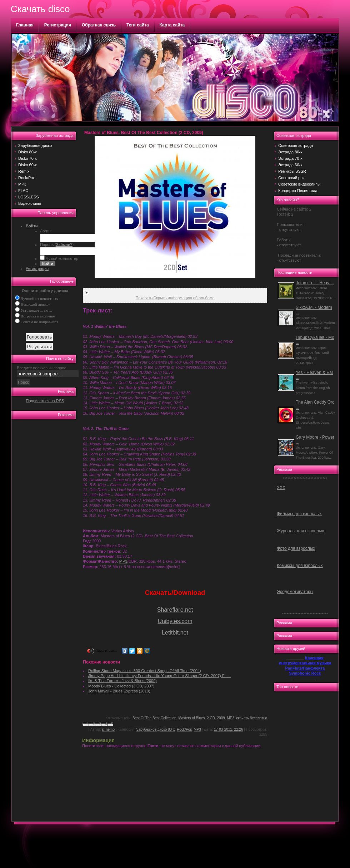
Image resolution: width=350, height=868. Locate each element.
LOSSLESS (28, 197)
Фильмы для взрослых (299, 514)
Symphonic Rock (305, 673)
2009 (221, 718)
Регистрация (58, 25)
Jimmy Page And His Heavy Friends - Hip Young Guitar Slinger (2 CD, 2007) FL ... (159, 676)
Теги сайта (138, 25)
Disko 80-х (27, 152)
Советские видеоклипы (299, 184)
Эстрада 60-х (290, 165)
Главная (25, 25)
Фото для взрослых (296, 548)
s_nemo (108, 729)
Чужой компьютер (61, 258)
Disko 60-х (27, 165)
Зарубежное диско (35, 146)
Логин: (46, 231)
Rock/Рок (26, 178)
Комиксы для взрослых (300, 566)
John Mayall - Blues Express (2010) (119, 691)
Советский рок (291, 178)
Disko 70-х (27, 158)
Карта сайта (172, 25)
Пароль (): (57, 245)
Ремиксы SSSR (292, 171)
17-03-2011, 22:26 (229, 729)
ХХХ (281, 488)
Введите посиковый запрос (41, 368)
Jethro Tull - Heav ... (315, 283)
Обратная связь (99, 25)
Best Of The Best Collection (154, 718)
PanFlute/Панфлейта (305, 668)
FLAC (23, 191)
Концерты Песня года (298, 191)
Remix (24, 171)
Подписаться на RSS (45, 401)
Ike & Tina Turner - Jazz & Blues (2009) (122, 681)
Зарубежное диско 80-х (155, 729)
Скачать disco (40, 9)
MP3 (22, 184)
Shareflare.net (175, 610)
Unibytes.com (175, 621)
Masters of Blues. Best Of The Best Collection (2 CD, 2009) (144, 133)
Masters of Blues (191, 718)
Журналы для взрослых (300, 531)
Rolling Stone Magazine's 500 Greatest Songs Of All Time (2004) (145, 671)
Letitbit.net (175, 633)
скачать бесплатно (252, 718)
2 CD (211, 718)
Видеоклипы (30, 203)
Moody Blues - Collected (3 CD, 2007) (121, 686)
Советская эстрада (296, 146)
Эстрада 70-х (290, 158)
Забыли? (64, 245)
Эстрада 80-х (290, 152)
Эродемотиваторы (295, 592)
